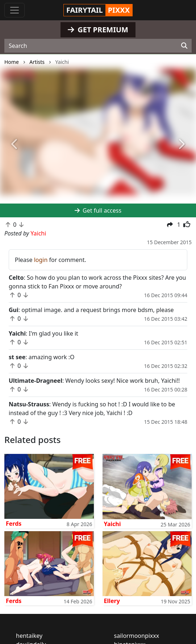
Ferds (14, 524)
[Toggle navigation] (14, 10)
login (41, 260)
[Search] (184, 46)
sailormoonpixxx (137, 636)
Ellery (112, 601)
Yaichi (112, 524)
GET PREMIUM (98, 30)
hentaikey (29, 636)
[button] (15, 145)
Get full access (98, 210)
